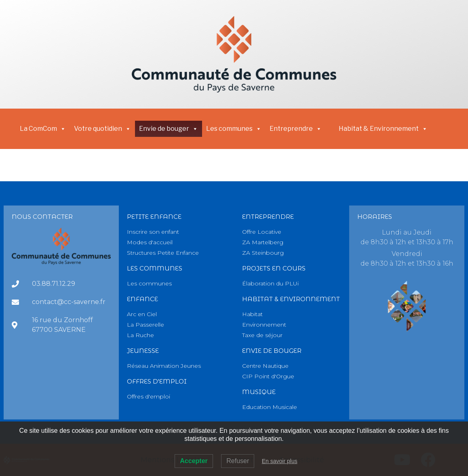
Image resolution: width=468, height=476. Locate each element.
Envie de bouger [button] (169, 129)
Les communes (234, 129)
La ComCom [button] (43, 129)
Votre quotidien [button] (102, 129)
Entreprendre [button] (296, 129)
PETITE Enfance (154, 217)
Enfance (142, 299)
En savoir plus (280, 461)
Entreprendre (268, 217)
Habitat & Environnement (383, 129)
